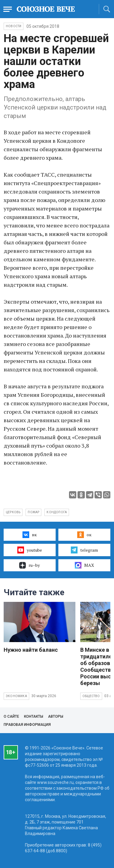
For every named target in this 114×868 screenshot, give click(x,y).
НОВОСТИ (14, 26)
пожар (33, 512)
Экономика (16, 696)
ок (84, 535)
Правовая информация (27, 725)
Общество (91, 696)
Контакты (34, 716)
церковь (13, 512)
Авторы (56, 716)
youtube (30, 550)
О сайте (11, 716)
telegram (84, 550)
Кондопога (57, 512)
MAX (84, 565)
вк (30, 535)
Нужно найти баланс (31, 650)
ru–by (29, 565)
